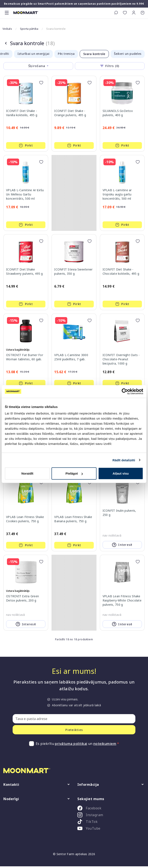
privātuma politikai (71, 744)
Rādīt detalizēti (124, 460)
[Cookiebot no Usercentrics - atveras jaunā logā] (125, 391)
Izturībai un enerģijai (34, 54)
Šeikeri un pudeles (128, 54)
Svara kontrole (94, 54)
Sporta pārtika (29, 29)
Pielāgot (74, 473)
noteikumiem (105, 744)
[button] (134, 13)
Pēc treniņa (66, 54)
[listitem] (111, 809)
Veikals (7, 29)
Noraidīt (27, 473)
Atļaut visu (121, 473)
